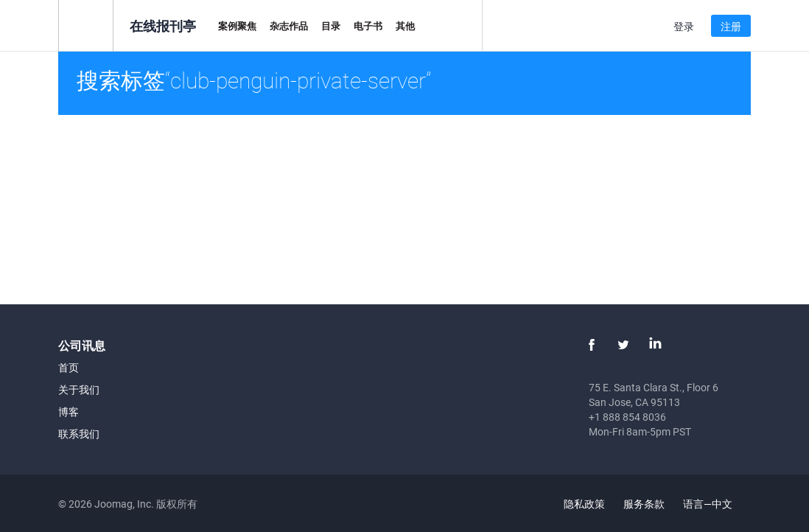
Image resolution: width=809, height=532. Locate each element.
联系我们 (79, 434)
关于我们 (79, 389)
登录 (684, 26)
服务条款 (644, 504)
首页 (69, 367)
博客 (69, 412)
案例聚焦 (237, 26)
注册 (731, 26)
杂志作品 (289, 26)
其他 (405, 26)
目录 (331, 26)
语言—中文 (716, 504)
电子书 (368, 26)
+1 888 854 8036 (627, 417)
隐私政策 (584, 504)
